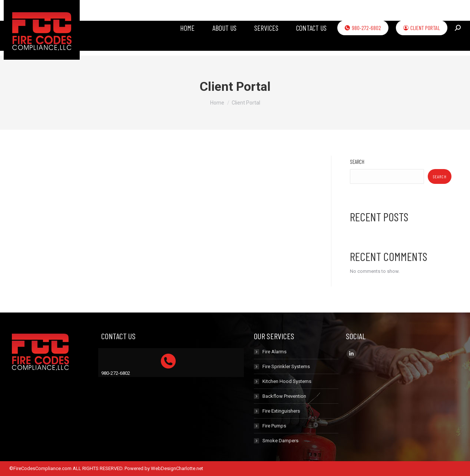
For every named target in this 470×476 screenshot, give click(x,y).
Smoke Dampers (280, 441)
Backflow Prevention (284, 396)
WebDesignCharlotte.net (177, 468)
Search (357, 162)
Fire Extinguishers (281, 411)
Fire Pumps (274, 426)
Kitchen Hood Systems (287, 381)
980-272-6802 (116, 373)
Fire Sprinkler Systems (286, 366)
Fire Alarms (274, 352)
